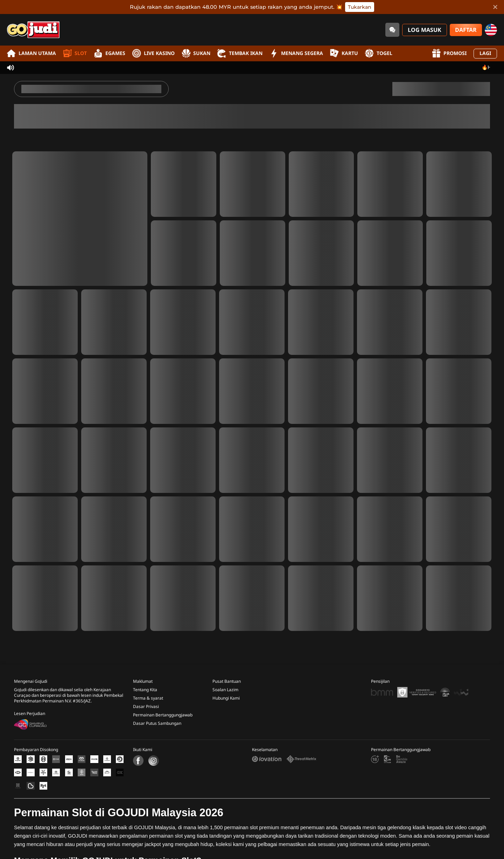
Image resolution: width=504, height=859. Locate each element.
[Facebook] (138, 757)
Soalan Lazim (225, 687)
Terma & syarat (148, 695)
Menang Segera (296, 53)
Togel (379, 53)
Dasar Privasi (146, 703)
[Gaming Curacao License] (30, 721)
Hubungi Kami (226, 695)
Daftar (466, 30)
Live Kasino (153, 53)
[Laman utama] (33, 30)
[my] (491, 30)
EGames (110, 53)
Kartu (344, 53)
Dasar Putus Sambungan (157, 720)
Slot (75, 53)
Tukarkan (360, 7)
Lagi (485, 53)
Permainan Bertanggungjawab (163, 712)
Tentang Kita (145, 687)
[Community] (392, 30)
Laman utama (31, 53)
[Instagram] (153, 757)
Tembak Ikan (240, 53)
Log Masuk (425, 30)
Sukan (196, 53)
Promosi (449, 53)
